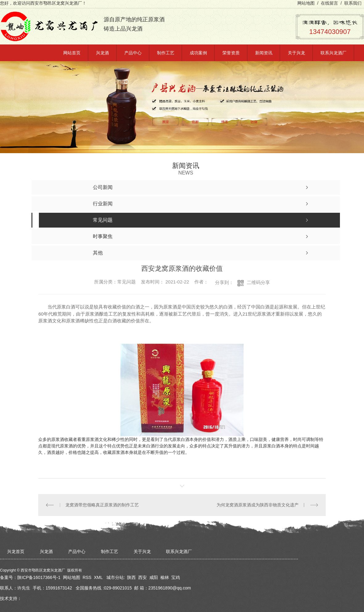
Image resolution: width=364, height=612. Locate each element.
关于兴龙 (296, 53)
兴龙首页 (16, 551)
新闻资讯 (264, 53)
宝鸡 (176, 577)
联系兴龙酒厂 (333, 53)
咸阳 (154, 577)
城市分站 (115, 577)
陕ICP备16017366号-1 (39, 577)
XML (98, 577)
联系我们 (353, 3)
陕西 (131, 577)
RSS (87, 577)
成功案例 (198, 53)
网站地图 (306, 3)
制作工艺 (166, 53)
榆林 (165, 577)
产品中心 (133, 53)
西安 (143, 577)
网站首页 (72, 53)
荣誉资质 (231, 53)
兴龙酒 (102, 53)
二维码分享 (258, 282)
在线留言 (329, 3)
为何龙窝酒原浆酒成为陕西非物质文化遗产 (258, 505)
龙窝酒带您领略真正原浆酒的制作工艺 (102, 505)
